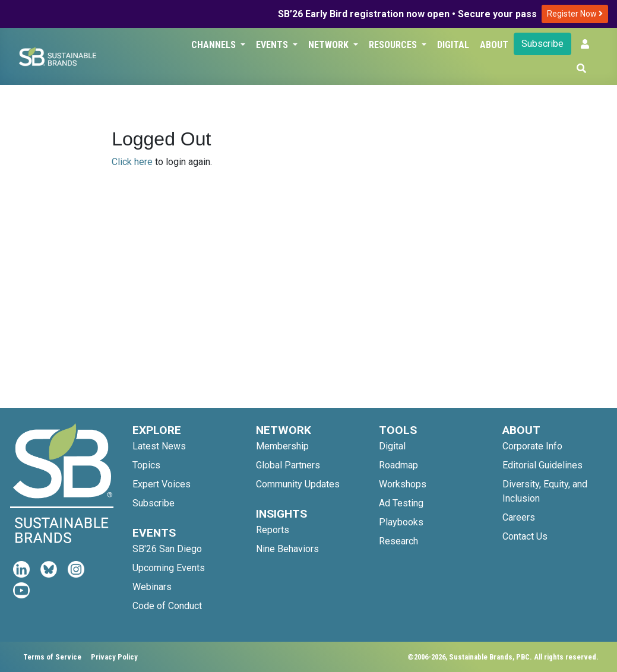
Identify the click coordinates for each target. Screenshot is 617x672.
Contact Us (525, 536)
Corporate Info (532, 446)
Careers (519, 517)
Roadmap (398, 465)
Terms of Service (52, 657)
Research (398, 541)
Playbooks (401, 522)
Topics (146, 465)
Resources (394, 45)
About (494, 45)
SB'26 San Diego (167, 549)
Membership (282, 446)
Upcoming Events (169, 568)
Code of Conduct (167, 606)
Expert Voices (162, 484)
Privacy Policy (114, 657)
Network (330, 45)
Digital (453, 45)
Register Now (575, 14)
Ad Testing (401, 503)
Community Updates (298, 484)
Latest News (159, 446)
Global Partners (288, 465)
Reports (273, 530)
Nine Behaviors (287, 549)
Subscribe (542, 44)
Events (273, 45)
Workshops (403, 484)
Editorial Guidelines (542, 465)
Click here (132, 162)
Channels (215, 45)
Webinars (152, 587)
